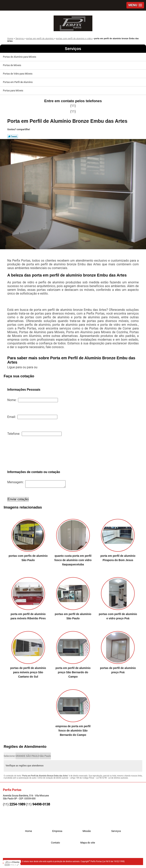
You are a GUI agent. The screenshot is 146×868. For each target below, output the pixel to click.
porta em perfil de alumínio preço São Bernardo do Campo (73, 672)
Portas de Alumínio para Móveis (20, 57)
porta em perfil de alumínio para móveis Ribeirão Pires (28, 616)
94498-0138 (41, 804)
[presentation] (37, 453)
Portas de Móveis (12, 65)
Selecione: (9, 756)
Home (28, 831)
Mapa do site (88, 843)
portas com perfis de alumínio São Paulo (28, 558)
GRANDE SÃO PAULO (27, 756)
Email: (32, 417)
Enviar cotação (18, 499)
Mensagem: (36, 482)
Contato (56, 843)
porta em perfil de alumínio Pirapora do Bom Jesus (118, 558)
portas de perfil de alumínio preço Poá (118, 670)
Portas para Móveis (13, 91)
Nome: (33, 400)
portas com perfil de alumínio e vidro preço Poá (118, 616)
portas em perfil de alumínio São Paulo (73, 616)
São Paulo (45, 756)
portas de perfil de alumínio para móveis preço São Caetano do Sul (28, 672)
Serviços (73, 49)
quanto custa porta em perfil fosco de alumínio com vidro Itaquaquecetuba (73, 560)
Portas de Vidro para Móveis (18, 74)
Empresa (57, 831)
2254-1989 (17, 804)
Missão (87, 831)
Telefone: (34, 434)
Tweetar (13, 136)
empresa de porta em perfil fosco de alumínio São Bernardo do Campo (73, 731)
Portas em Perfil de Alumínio (18, 82)
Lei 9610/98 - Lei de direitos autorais (112, 778)
